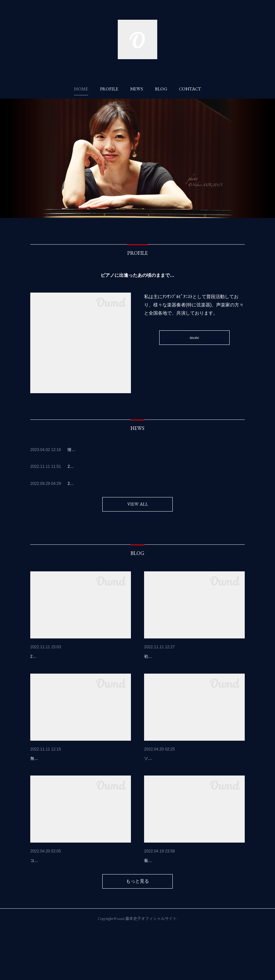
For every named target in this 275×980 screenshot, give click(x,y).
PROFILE (109, 89)
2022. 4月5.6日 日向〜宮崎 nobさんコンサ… (193, 776)
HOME (81, 89)
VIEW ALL (138, 504)
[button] (81, 89)
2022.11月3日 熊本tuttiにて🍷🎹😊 (68, 776)
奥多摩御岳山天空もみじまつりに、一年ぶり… (79, 657)
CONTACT (190, 89)
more (194, 337)
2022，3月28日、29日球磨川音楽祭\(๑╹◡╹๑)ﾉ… (80, 895)
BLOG (161, 89)
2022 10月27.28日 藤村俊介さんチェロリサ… (193, 657)
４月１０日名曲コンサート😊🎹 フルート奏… (193, 895)
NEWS (137, 89)
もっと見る (137, 932)
